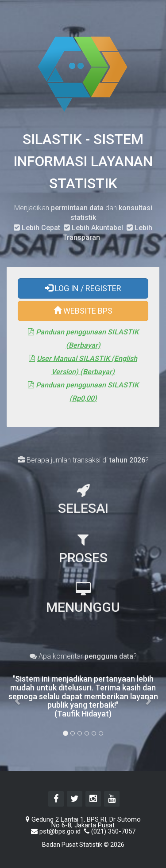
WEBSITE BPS (83, 311)
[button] (18, 696)
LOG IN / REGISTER (83, 288)
